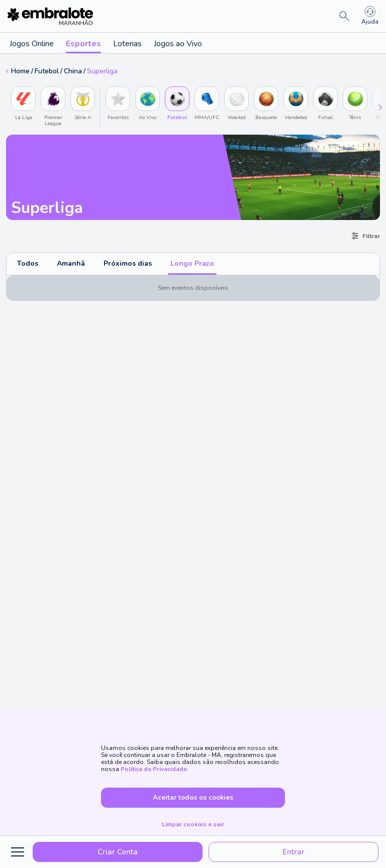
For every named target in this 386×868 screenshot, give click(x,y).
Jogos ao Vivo (178, 44)
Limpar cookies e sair (193, 824)
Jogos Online (32, 44)
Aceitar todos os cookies (193, 798)
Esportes (83, 46)
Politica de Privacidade (154, 769)
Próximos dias (128, 263)
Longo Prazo (192, 263)
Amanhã (71, 263)
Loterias (127, 44)
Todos (28, 263)
